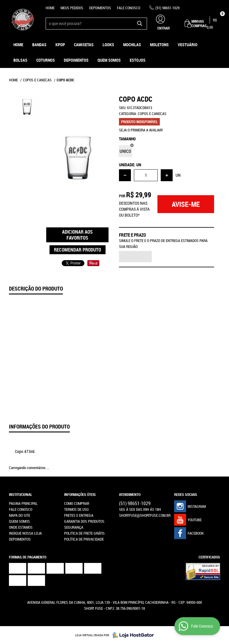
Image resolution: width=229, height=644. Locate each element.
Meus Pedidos (72, 8)
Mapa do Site (20, 515)
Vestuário (188, 45)
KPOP (60, 45)
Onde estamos (21, 527)
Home (50, 8)
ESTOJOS (138, 60)
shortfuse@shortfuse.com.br (145, 515)
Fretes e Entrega (79, 515)
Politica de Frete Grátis (84, 533)
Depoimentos (100, 8)
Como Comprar (77, 503)
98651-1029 (167, 8)
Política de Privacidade (84, 539)
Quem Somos (109, 60)
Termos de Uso (76, 509)
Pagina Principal (23, 503)
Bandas (39, 45)
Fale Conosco (129, 8)
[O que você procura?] (140, 24)
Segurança (74, 527)
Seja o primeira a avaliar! (141, 130)
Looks (108, 45)
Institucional (21, 494)
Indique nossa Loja (25, 533)
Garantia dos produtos (84, 521)
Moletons (159, 45)
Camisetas (84, 45)
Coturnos (46, 60)
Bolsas (20, 60)
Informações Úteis (80, 494)
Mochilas (132, 45)
